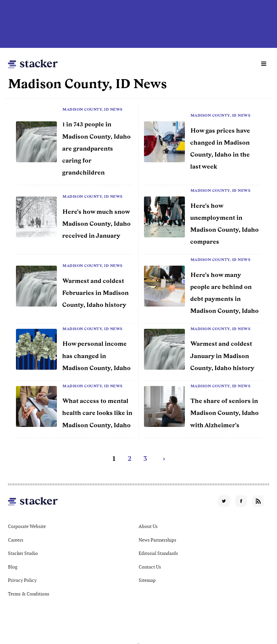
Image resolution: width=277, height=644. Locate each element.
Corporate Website (27, 526)
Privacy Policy (22, 580)
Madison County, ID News (93, 109)
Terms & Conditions (29, 594)
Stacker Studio (23, 553)
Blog (13, 567)
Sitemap (147, 580)
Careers (16, 540)
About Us (148, 526)
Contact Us (150, 567)
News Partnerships (157, 540)
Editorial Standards (158, 553)
